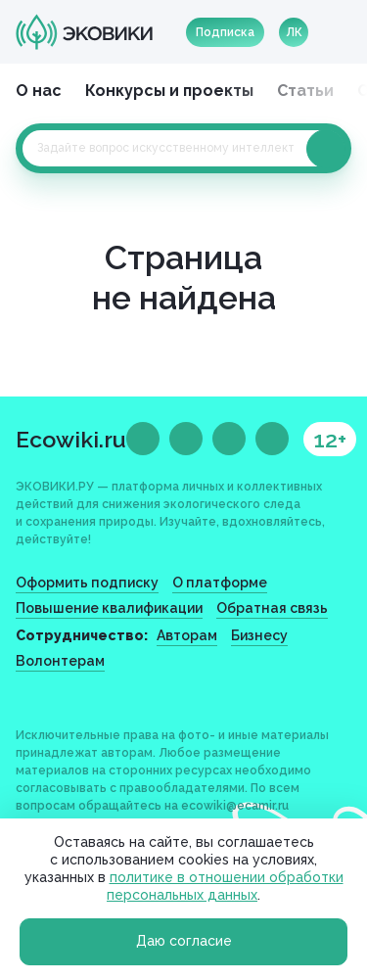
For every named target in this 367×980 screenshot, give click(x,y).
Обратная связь (272, 608)
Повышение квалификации (109, 608)
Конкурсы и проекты (169, 91)
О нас (39, 91)
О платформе (220, 583)
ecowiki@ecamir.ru (235, 806)
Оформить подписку (87, 583)
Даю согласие (184, 941)
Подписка (225, 32)
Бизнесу (259, 635)
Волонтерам (60, 661)
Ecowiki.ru (71, 439)
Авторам (187, 635)
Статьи (305, 91)
